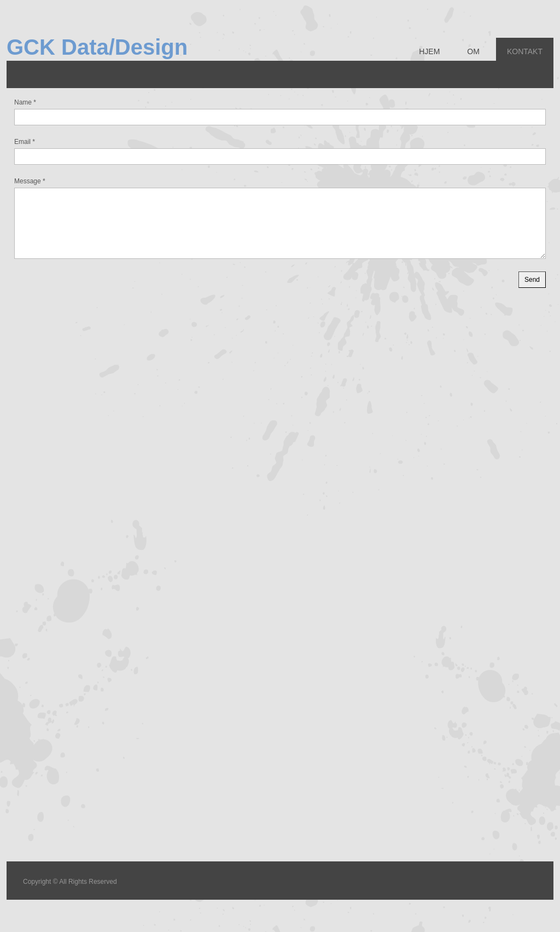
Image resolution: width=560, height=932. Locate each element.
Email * (25, 142)
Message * (30, 181)
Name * (25, 102)
